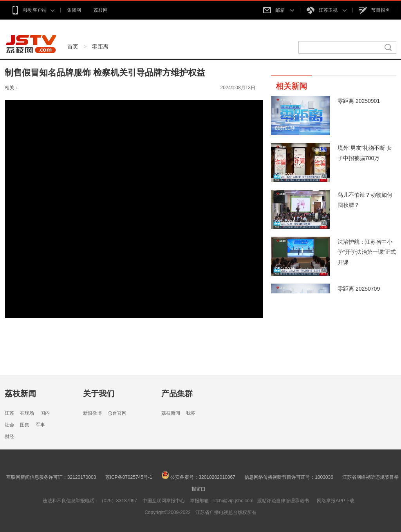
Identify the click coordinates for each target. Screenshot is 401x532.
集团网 (74, 10)
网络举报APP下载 (336, 501)
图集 (25, 425)
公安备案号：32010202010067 (198, 477)
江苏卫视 (327, 10)
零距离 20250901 (359, 101)
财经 (9, 437)
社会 (9, 425)
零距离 (100, 47)
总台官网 (117, 413)
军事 (40, 425)
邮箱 (278, 10)
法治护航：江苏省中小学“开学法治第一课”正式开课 (367, 252)
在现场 (27, 413)
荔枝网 (101, 10)
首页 (73, 47)
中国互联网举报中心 (164, 501)
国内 (45, 413)
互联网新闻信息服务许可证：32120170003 (51, 477)
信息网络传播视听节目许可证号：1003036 (289, 477)
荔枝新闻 (20, 394)
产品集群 (177, 394)
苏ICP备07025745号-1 (129, 477)
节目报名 (375, 10)
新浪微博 (92, 413)
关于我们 (99, 394)
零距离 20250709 (359, 289)
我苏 (191, 413)
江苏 (9, 413)
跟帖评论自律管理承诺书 (283, 501)
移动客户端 (33, 10)
